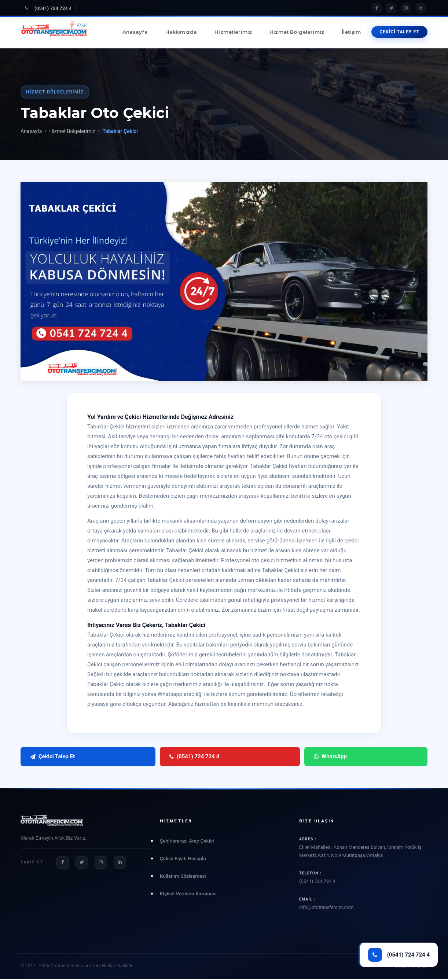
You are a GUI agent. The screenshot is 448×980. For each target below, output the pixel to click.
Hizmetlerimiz (233, 32)
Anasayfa (135, 32)
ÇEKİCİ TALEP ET (399, 32)
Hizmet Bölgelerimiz (297, 32)
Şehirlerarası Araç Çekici (187, 841)
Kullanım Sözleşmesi (183, 877)
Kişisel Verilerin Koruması (188, 894)
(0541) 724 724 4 (48, 8)
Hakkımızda (181, 32)
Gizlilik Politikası (411, 968)
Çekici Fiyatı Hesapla (183, 859)
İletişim (351, 32)
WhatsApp (188, 757)
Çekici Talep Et (52, 757)
